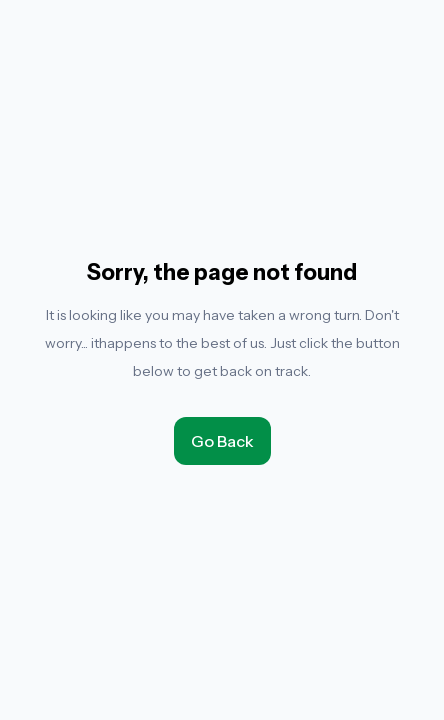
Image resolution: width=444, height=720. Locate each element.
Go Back (222, 441)
